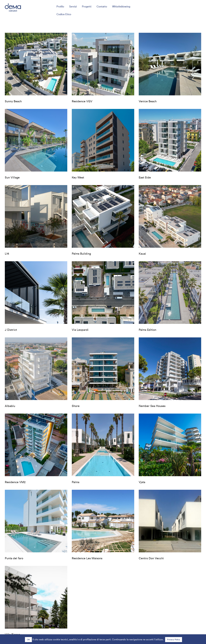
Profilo (60, 7)
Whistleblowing (121, 7)
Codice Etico (64, 14)
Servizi (73, 7)
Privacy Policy (174, 640)
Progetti (87, 7)
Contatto (102, 7)
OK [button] (28, 640)
